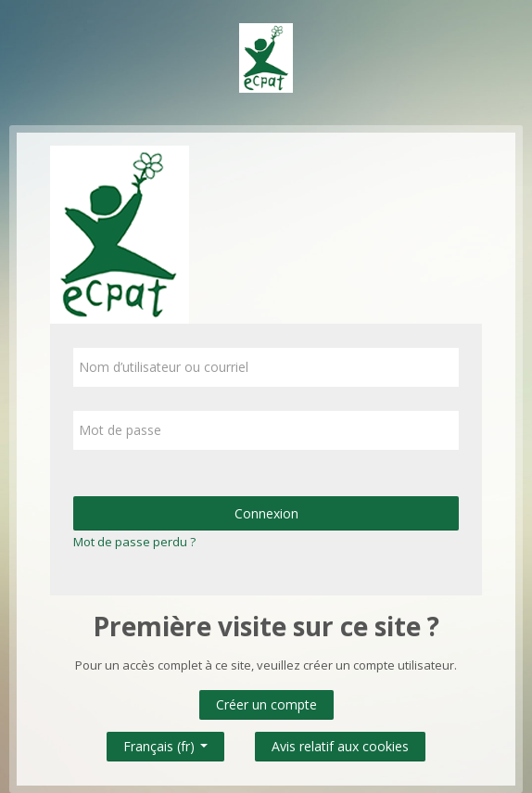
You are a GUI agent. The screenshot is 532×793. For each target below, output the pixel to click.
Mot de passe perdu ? (134, 542)
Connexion (266, 513)
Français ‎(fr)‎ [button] (165, 742)
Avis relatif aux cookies (340, 746)
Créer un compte (266, 704)
